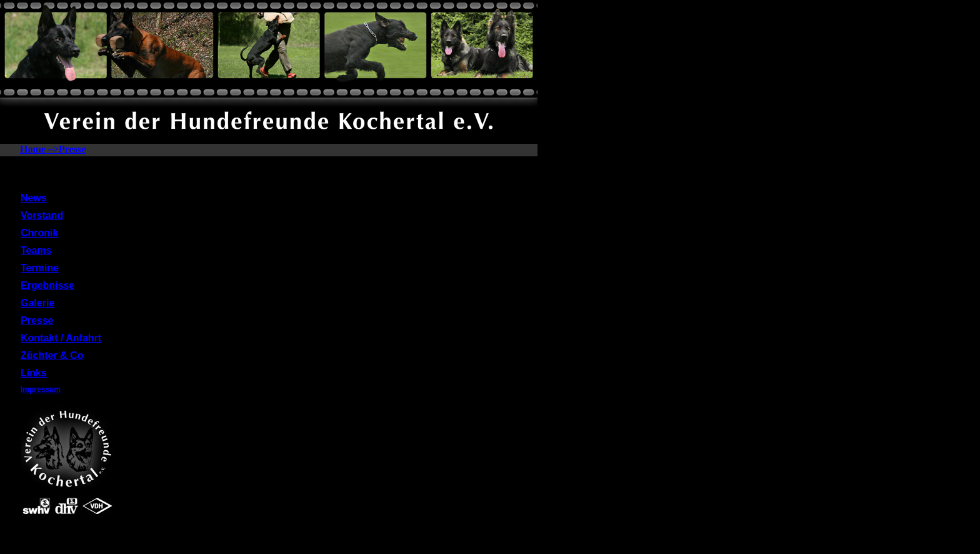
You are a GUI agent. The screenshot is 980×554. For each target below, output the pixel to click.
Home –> (39, 149)
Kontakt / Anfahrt (61, 338)
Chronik (39, 233)
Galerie (37, 303)
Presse (72, 149)
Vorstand (42, 215)
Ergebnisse (47, 285)
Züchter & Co (52, 355)
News (34, 198)
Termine (40, 268)
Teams (36, 250)
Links (34, 373)
